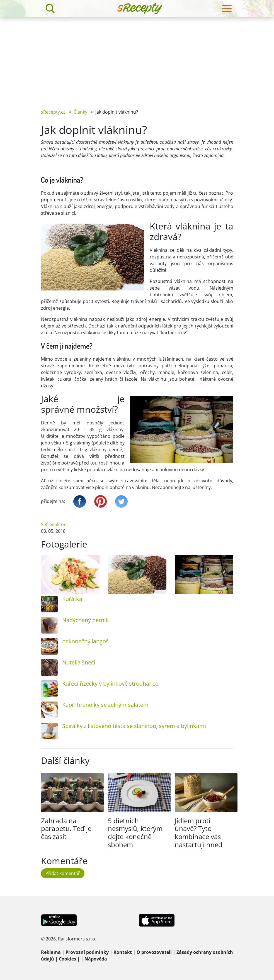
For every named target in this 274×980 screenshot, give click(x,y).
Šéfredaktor (53, 524)
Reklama (51, 952)
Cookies (67, 959)
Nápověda (96, 959)
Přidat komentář (63, 873)
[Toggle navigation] (227, 9)
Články (80, 112)
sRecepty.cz (53, 112)
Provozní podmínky (87, 952)
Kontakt (123, 952)
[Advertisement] (137, 59)
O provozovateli (154, 952)
